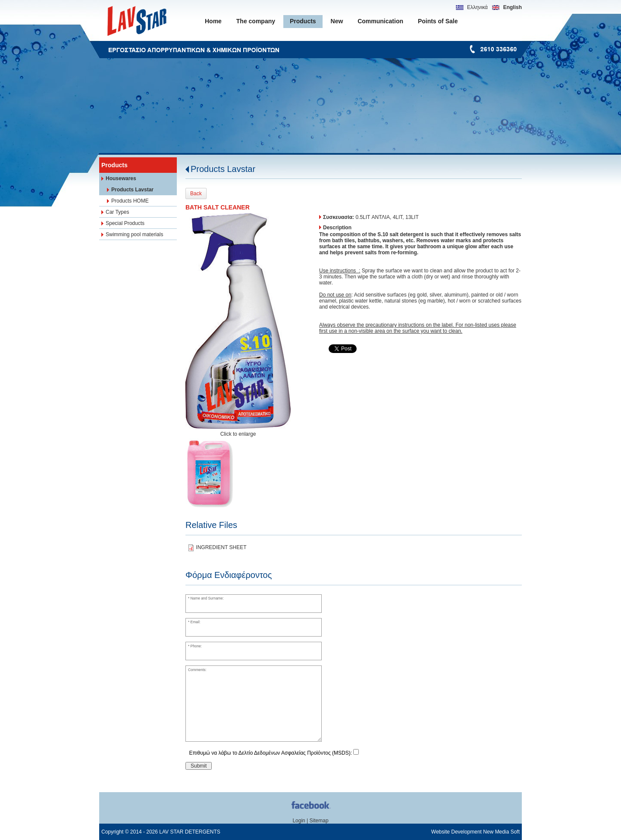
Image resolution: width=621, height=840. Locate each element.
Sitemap (319, 821)
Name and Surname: (207, 598)
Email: (196, 622)
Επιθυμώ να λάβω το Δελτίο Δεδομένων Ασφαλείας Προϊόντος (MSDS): (271, 753)
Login (299, 821)
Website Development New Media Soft (475, 832)
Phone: (196, 646)
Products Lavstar (223, 169)
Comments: (197, 670)
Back (196, 194)
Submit (199, 766)
